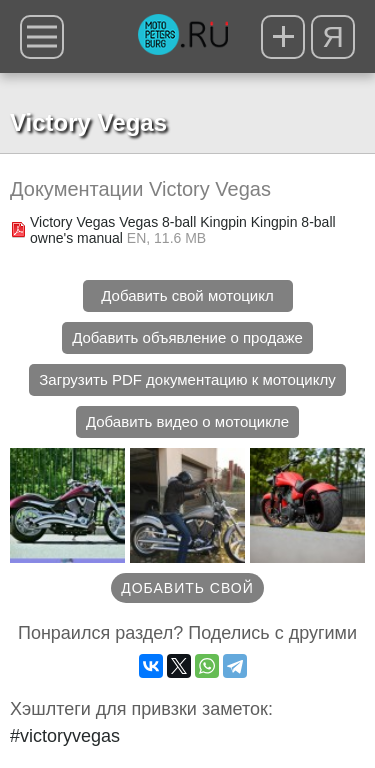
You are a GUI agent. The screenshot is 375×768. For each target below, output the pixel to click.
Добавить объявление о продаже (187, 337)
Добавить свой (187, 588)
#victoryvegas (65, 736)
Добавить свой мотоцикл (187, 295)
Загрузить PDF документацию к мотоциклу (187, 379)
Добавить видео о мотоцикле (187, 421)
